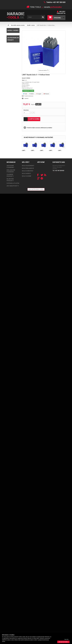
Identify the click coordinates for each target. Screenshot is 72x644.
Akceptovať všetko (63, 642)
